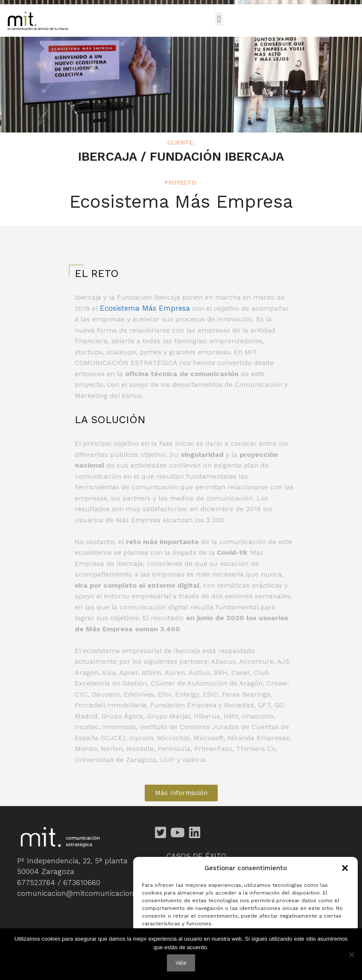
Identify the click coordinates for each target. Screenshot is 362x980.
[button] (345, 868)
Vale (181, 963)
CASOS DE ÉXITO (196, 856)
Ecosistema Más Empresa (145, 308)
